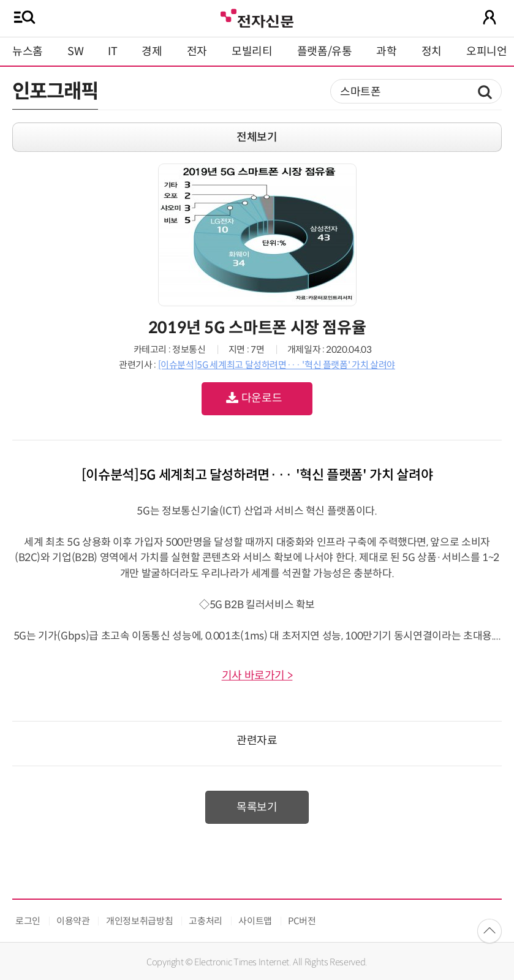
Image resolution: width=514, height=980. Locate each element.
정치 (432, 51)
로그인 (28, 921)
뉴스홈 (28, 51)
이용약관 (73, 921)
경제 (152, 51)
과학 (386, 51)
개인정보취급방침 (139, 921)
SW (75, 51)
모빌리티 (252, 51)
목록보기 (257, 807)
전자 (197, 51)
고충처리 (206, 921)
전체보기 (257, 137)
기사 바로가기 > (257, 676)
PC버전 (302, 921)
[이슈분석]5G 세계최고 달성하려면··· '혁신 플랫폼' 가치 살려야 (277, 365)
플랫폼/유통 (325, 51)
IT (112, 51)
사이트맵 (255, 921)
